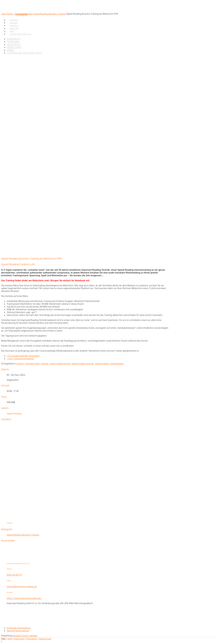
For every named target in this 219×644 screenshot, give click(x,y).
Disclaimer (32, 639)
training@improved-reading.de (22, 587)
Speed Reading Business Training (49, 14)
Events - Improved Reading (20, 14)
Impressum (19, 639)
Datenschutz (45, 639)
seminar (45, 364)
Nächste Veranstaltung (18, 631)
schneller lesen (32, 364)
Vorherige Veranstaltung (19, 628)
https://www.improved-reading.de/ (24, 598)
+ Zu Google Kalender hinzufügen (23, 356)
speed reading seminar (83, 364)
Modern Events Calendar (25, 636)
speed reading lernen (60, 364)
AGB (10, 639)
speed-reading (102, 364)
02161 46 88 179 (14, 575)
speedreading (117, 364)
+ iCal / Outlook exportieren (20, 359)
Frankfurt (19, 364)
